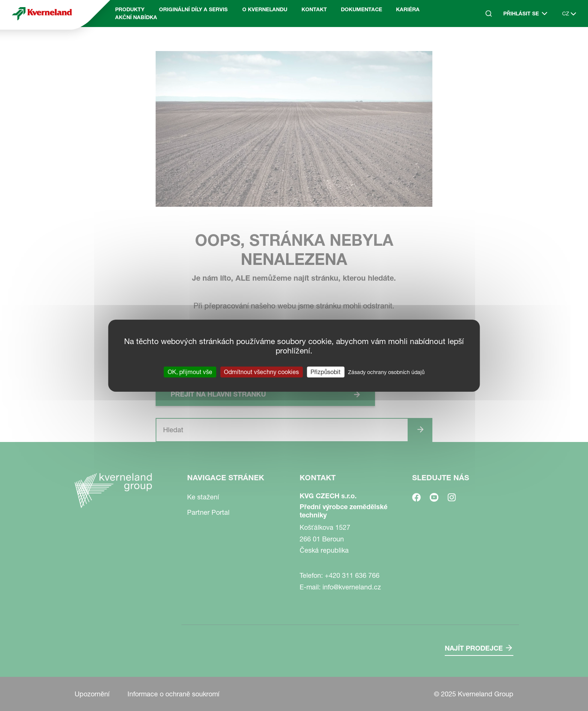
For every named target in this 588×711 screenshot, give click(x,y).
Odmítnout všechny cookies (261, 371)
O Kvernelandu (265, 9)
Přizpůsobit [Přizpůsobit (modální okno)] (325, 371)
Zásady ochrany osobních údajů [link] (386, 372)
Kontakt (314, 9)
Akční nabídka (136, 17)
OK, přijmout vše (190, 371)
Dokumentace (361, 9)
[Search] (489, 14)
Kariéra (408, 9)
